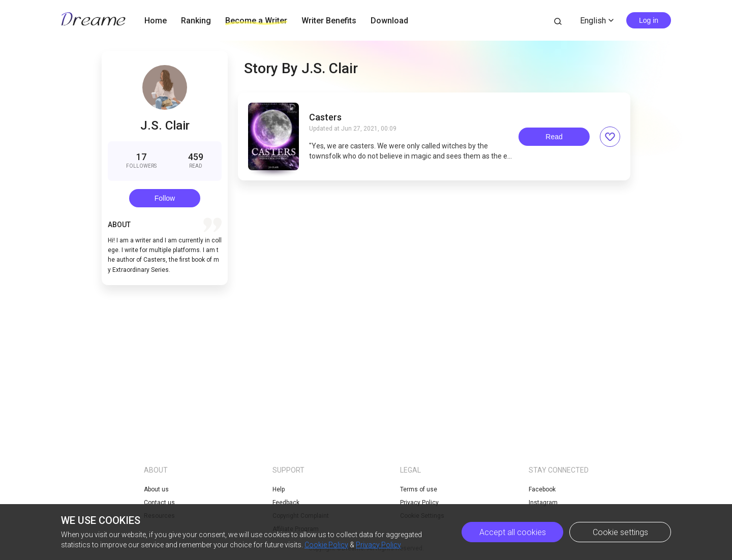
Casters (325, 117)
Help (279, 489)
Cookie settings (620, 532)
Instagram (543, 503)
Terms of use (419, 489)
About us (156, 489)
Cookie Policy (326, 545)
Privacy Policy (378, 545)
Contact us (159, 503)
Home (156, 21)
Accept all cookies (513, 532)
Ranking (196, 21)
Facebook (542, 489)
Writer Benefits (329, 21)
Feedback (286, 503)
